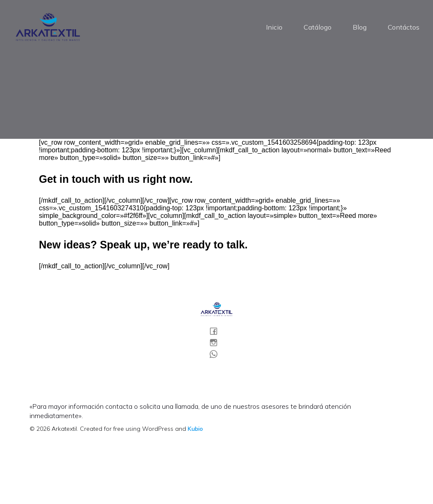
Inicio (274, 28)
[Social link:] (217, 332)
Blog (360, 28)
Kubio (195, 430)
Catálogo (318, 28)
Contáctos (404, 28)
